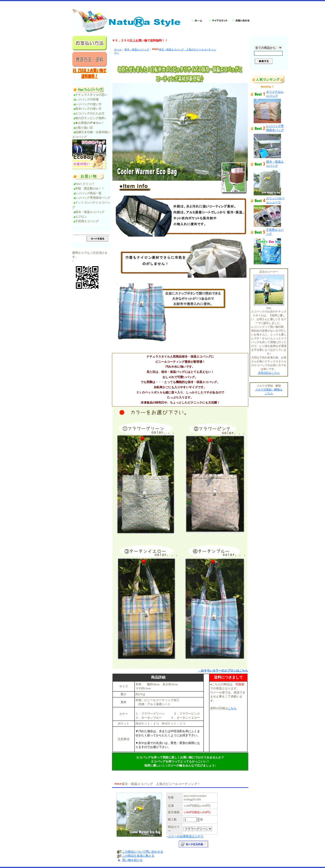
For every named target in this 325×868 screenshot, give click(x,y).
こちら (232, 708)
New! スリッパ (85, 184)
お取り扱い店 (85, 128)
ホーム (118, 49)
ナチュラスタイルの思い (91, 95)
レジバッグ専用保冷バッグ (93, 198)
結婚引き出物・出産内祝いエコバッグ (91, 134)
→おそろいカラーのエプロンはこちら (223, 671)
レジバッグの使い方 (88, 104)
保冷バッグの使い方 (88, 109)
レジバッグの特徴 (87, 99)
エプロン (81, 217)
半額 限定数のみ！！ (90, 188)
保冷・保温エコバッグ (90, 212)
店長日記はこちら (269, 373)
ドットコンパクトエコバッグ (91, 205)
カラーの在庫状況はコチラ (186, 836)
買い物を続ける (132, 860)
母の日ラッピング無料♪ (91, 118)
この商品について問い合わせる (143, 852)
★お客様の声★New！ (90, 123)
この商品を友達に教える (138, 856)
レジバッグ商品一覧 (88, 193)
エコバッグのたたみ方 (90, 113)
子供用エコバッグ (87, 221)
